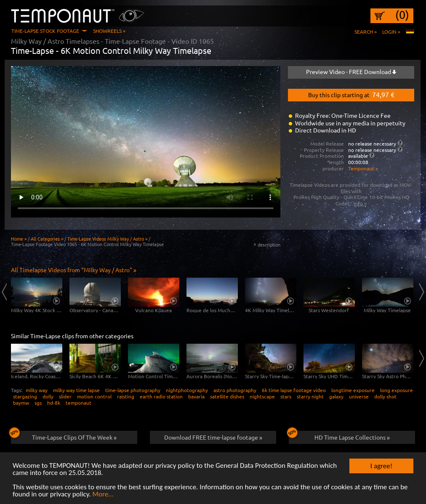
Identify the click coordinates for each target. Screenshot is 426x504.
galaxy (336, 396)
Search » (366, 32)
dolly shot (385, 396)
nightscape (262, 396)
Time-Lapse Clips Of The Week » (64, 436)
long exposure (397, 390)
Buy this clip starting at (351, 94)
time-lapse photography (133, 390)
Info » (360, 203)
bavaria (196, 396)
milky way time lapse (76, 390)
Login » (391, 32)
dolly (48, 396)
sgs (38, 403)
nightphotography (187, 390)
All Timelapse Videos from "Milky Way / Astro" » (74, 270)
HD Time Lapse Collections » (339, 436)
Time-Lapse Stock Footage (45, 31)
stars (286, 396)
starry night (310, 396)
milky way (37, 390)
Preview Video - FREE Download (351, 72)
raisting (126, 396)
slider (65, 396)
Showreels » (109, 31)
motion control (94, 396)
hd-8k (54, 403)
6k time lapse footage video (294, 390)
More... (103, 495)
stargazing (25, 396)
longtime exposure (353, 390)
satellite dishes (227, 396)
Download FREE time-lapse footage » (213, 437)
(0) (402, 15)
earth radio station (161, 396)
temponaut (79, 403)
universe (359, 396)
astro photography (235, 390)
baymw (21, 403)
